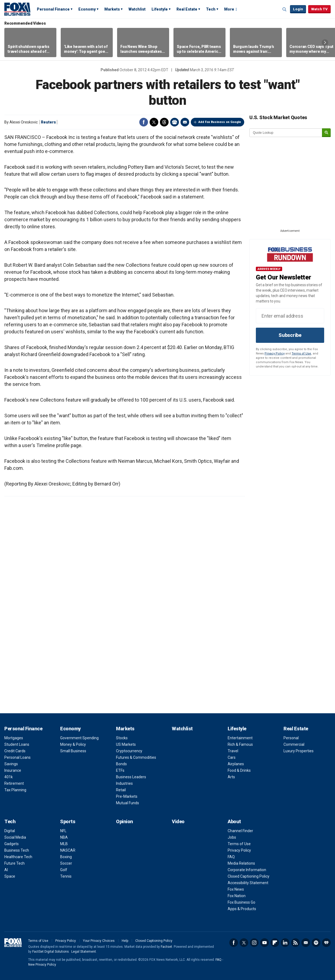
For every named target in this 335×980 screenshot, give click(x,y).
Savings (11, 764)
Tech (211, 9)
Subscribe (290, 335)
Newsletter (306, 943)
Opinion (125, 821)
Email (185, 122)
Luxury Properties (299, 751)
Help (125, 941)
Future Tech (15, 863)
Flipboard (275, 943)
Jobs (232, 837)
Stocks (122, 738)
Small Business (73, 751)
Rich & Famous (240, 744)
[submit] (326, 133)
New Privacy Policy (42, 965)
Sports (68, 821)
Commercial (294, 744)
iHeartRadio (326, 943)
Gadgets (12, 844)
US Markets (126, 744)
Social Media (15, 837)
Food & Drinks (239, 770)
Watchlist (137, 9)
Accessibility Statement (248, 883)
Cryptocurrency (129, 751)
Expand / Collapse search (285, 9)
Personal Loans (17, 757)
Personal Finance (53, 9)
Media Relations (241, 863)
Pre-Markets (127, 796)
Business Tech (17, 850)
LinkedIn (285, 943)
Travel (233, 751)
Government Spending (79, 738)
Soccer (66, 863)
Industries (124, 783)
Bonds (121, 764)
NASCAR (68, 850)
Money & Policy (73, 744)
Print (175, 122)
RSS (295, 943)
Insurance (13, 770)
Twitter (154, 122)
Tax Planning (15, 790)
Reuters (48, 122)
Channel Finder (240, 831)
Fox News (236, 889)
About (234, 821)
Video (178, 821)
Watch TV (319, 9)
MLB (64, 844)
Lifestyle (160, 9)
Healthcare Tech (18, 857)
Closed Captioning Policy (249, 876)
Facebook (144, 122)
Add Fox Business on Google (220, 122)
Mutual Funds (128, 803)
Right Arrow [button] (325, 43)
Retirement (14, 783)
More (229, 9)
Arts (231, 777)
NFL (63, 831)
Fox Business (17, 9)
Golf (64, 870)
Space (10, 876)
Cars (232, 757)
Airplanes (236, 764)
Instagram (254, 943)
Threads (164, 122)
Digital (10, 831)
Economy (87, 9)
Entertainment (240, 738)
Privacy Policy (275, 354)
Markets (112, 9)
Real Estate (187, 9)
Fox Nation (237, 896)
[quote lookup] (286, 133)
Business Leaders (131, 777)
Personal (291, 738)
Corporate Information (247, 870)
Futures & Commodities (136, 757)
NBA (64, 837)
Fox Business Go (241, 902)
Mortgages (14, 738)
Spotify (316, 943)
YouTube (265, 943)
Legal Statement (84, 952)
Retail (121, 790)
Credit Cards (15, 751)
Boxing (66, 857)
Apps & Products (242, 909)
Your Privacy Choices (99, 941)
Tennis (66, 876)
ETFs (120, 770)
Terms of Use (301, 354)
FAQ (231, 857)
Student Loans (17, 744)
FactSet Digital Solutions (51, 952)
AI (6, 870)
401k (9, 777)
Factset (166, 947)
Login (298, 9)
